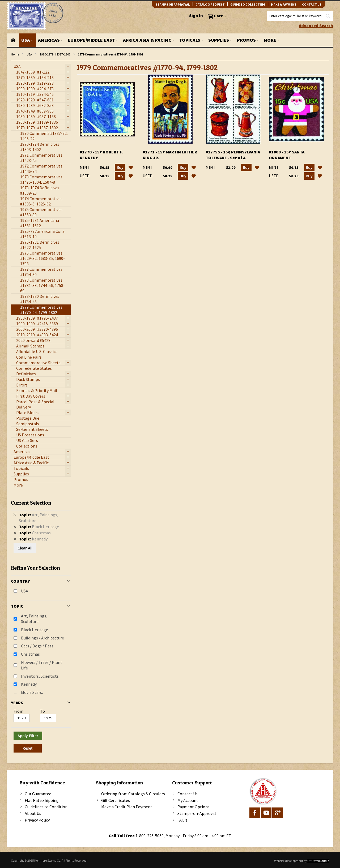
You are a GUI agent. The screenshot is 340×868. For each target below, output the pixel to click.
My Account (188, 800)
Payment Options (194, 807)
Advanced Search (316, 25)
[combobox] (300, 16)
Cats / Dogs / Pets (37, 646)
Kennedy (29, 684)
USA (29, 54)
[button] (131, 167)
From (18, 711)
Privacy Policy (37, 820)
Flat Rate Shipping (42, 800)
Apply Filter (28, 736)
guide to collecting (248, 4)
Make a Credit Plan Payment (127, 807)
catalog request (210, 4)
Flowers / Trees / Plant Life (42, 665)
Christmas (30, 654)
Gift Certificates (116, 800)
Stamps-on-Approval (197, 813)
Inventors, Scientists (40, 676)
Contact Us (188, 794)
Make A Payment (284, 4)
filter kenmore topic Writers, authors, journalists (14, 61)
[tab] (41, 624)
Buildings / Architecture (42, 638)
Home (15, 54)
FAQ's (182, 820)
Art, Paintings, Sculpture (34, 619)
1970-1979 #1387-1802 (55, 54)
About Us (33, 813)
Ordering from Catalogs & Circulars (133, 794)
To (42, 711)
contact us (312, 4)
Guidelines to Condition (46, 807)
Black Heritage (35, 630)
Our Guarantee (38, 794)
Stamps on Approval (173, 4)
